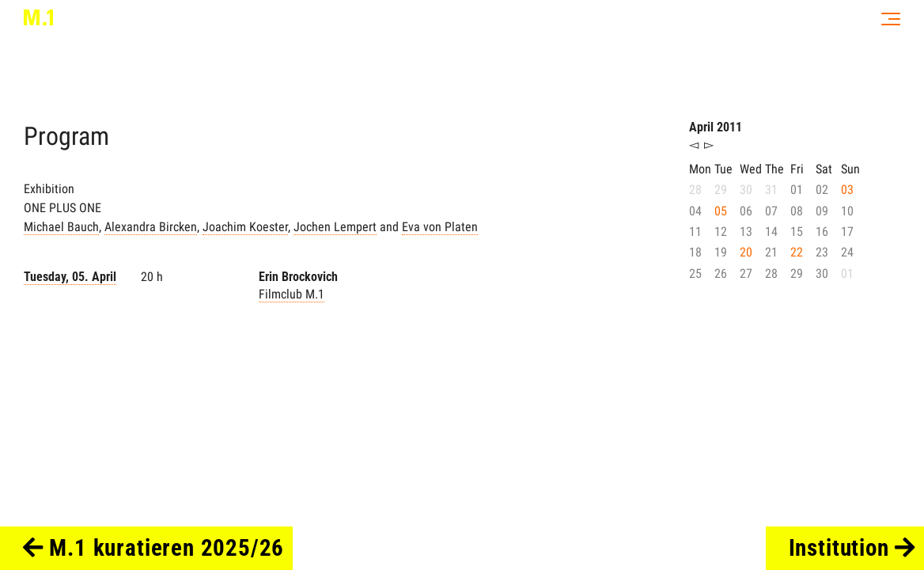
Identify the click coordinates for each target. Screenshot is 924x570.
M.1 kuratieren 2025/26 (154, 548)
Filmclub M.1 (292, 294)
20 (746, 252)
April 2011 (716, 127)
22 (797, 252)
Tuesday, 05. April (70, 277)
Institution (852, 548)
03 (847, 190)
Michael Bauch (61, 227)
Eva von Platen (440, 227)
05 (721, 211)
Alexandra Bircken (151, 227)
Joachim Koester (245, 227)
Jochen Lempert (335, 227)
